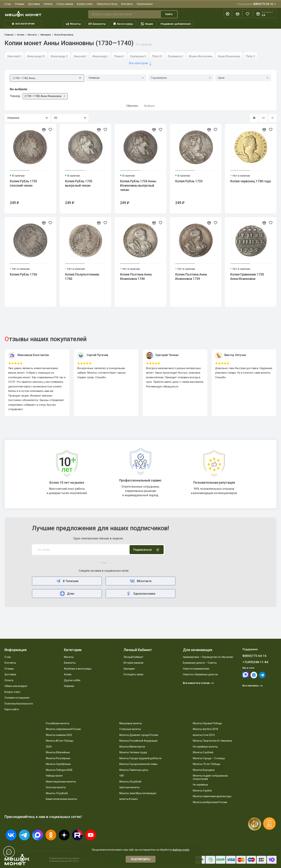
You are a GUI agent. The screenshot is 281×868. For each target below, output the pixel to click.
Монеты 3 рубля (202, 791)
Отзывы (20, 4)
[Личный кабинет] (228, 14)
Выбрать (150, 106)
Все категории (23, 24)
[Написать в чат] (9, 852)
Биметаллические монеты (61, 799)
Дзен (67, 594)
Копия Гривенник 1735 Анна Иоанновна (247, 277)
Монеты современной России (63, 729)
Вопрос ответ (85, 4)
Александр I (100, 56)
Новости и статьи (107, 4)
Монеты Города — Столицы (209, 758)
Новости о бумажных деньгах (200, 674)
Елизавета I (175, 56)
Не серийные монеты (205, 747)
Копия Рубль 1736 (23, 274)
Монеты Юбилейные (58, 752)
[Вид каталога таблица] (272, 118)
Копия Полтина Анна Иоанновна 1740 (136, 277)
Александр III (36, 56)
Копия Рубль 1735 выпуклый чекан (79, 183)
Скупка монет (145, 4)
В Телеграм (67, 581)
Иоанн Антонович (201, 56)
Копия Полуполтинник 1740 (82, 277)
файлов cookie (181, 850)
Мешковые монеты (131, 723)
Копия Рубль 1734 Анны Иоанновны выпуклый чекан (138, 185)
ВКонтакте (140, 581)
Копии (68, 674)
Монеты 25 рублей (130, 782)
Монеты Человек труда (133, 752)
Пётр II (250, 56)
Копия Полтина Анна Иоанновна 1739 (191, 277)
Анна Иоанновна (229, 56)
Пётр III (157, 56)
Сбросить (132, 106)
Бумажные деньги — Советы (200, 663)
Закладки (129, 669)
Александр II (59, 56)
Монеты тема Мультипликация (138, 793)
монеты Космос (129, 799)
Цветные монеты (129, 787)
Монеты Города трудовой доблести (140, 758)
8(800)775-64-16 (257, 4)
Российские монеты (58, 723)
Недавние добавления (176, 24)
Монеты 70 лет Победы (207, 764)
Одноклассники (140, 594)
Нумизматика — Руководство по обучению (208, 657)
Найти (169, 14)
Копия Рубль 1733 (189, 181)
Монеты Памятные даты (134, 770)
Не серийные (200, 785)
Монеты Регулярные (58, 758)
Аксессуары (123, 24)
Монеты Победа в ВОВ (59, 770)
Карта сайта (12, 709)
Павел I (119, 56)
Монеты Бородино (204, 770)
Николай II (14, 56)
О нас (8, 4)
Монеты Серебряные (58, 764)
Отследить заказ (133, 674)
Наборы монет (54, 776)
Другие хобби (72, 680)
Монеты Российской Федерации (138, 741)
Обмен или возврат (16, 686)
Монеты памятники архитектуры (212, 796)
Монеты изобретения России (210, 802)
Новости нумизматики (196, 669)
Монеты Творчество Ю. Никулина (212, 741)
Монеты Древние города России (139, 735)
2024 (49, 747)
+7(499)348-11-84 (255, 662)
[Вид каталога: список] (263, 118)
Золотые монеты (56, 787)
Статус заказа (65, 4)
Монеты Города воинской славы (138, 764)
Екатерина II (138, 56)
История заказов (133, 663)
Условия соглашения (17, 698)
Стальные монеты (130, 729)
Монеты (73, 24)
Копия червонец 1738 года (251, 181)
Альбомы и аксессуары (78, 669)
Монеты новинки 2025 (59, 735)
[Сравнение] (237, 14)
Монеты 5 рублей (203, 752)
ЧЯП (122, 776)
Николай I (80, 56)
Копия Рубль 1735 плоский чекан (23, 183)
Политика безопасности (19, 704)
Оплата (48, 4)
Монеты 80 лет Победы (60, 741)
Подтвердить (141, 859)
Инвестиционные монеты (61, 782)
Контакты (127, 4)
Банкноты (97, 24)
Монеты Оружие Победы (207, 723)
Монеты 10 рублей (57, 793)
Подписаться (147, 550)
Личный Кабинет (133, 657)
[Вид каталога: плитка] (254, 118)
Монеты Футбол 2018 (205, 729)
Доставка (34, 4)
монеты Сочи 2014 (204, 735)
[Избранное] (247, 14)
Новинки (69, 686)
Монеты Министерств (132, 747)
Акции (147, 24)
